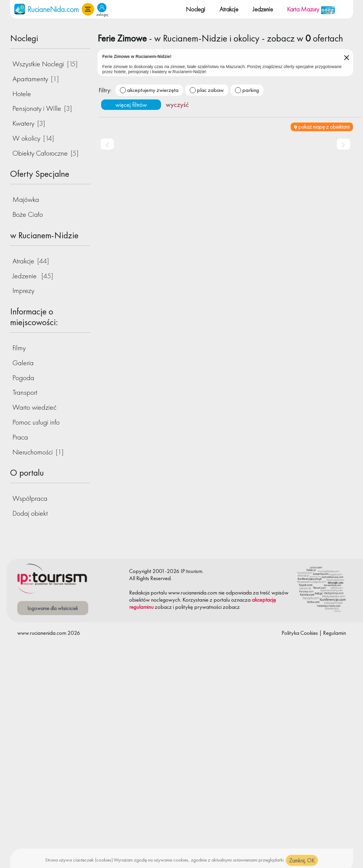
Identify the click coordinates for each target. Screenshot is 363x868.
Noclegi (196, 9)
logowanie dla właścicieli (53, 608)
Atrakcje (229, 9)
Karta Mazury (311, 9)
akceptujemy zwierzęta (153, 90)
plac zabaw (210, 90)
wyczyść (177, 105)
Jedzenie (263, 9)
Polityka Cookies (300, 633)
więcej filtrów (131, 105)
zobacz (163, 607)
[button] (88, 9)
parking (251, 90)
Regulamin (335, 633)
